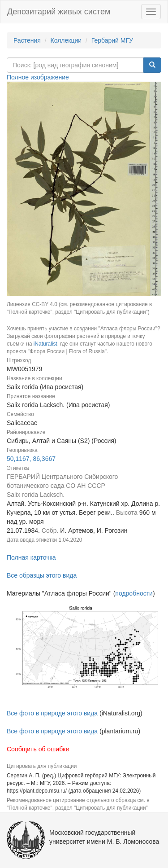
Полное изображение (38, 77)
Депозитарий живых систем (59, 12)
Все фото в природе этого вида (52, 713)
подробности (134, 593)
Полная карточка (31, 557)
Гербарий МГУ (112, 40)
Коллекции (66, 40)
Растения (27, 40)
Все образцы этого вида (42, 575)
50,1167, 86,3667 (31, 459)
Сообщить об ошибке (38, 749)
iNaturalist (45, 344)
